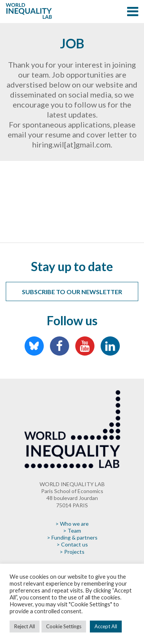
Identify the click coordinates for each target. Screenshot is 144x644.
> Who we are (72, 524)
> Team (72, 531)
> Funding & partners (72, 537)
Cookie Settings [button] (64, 626)
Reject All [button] (25, 626)
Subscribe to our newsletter (72, 292)
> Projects (72, 552)
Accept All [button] (106, 626)
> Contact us (72, 544)
